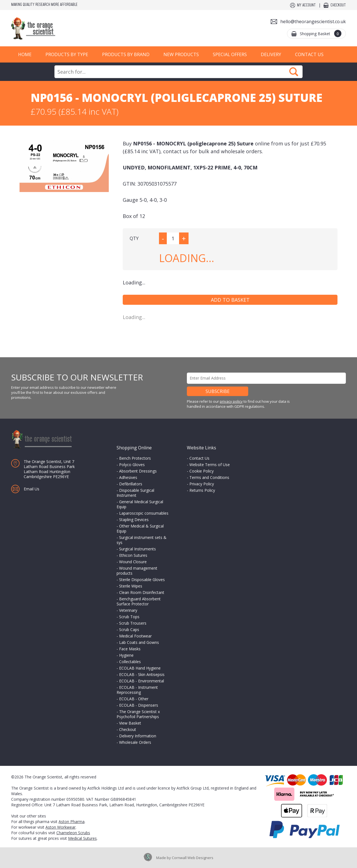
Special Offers (230, 54)
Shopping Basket (321, 33)
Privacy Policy (202, 484)
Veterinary (128, 610)
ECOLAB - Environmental (142, 681)
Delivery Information (138, 736)
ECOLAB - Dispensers (139, 705)
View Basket (130, 723)
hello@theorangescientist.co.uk (313, 21)
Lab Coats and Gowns (139, 642)
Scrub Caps (129, 630)
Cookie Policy (202, 471)
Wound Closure (133, 562)
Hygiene (126, 655)
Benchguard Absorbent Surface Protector (139, 601)
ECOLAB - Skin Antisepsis (142, 674)
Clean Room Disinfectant (142, 592)
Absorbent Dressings (138, 471)
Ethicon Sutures (133, 555)
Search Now (294, 72)
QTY (134, 238)
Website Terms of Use (210, 465)
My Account (306, 5)
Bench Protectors (135, 458)
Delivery (271, 54)
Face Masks (130, 649)
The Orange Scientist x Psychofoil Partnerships (138, 714)
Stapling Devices (134, 520)
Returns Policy (202, 490)
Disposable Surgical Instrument (135, 493)
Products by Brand (126, 54)
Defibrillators (131, 484)
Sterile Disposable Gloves (142, 580)
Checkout (338, 5)
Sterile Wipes (131, 586)
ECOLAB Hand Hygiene (140, 668)
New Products (181, 54)
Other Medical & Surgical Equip (140, 528)
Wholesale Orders (135, 742)
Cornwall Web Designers (193, 858)
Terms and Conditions (209, 477)
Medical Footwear (135, 636)
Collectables (130, 662)
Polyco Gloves (132, 465)
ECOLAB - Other (134, 699)
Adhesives (128, 477)
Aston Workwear (61, 827)
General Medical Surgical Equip (140, 504)
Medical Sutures (82, 838)
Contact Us (309, 54)
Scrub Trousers (133, 623)
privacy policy (231, 401)
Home (25, 54)
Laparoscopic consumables (144, 513)
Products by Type (67, 54)
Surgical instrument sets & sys (142, 540)
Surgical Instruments (138, 549)
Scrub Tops (129, 617)
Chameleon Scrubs (73, 833)
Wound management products (137, 571)
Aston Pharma (72, 822)
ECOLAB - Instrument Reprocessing (137, 690)
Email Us (32, 489)
